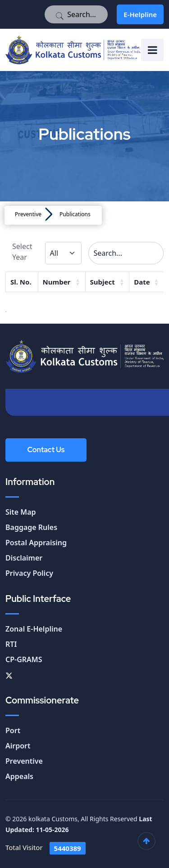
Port (13, 730)
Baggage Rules (31, 527)
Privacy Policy (29, 573)
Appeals (19, 776)
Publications (75, 214)
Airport (18, 746)
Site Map (21, 512)
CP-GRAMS (24, 659)
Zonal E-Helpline (34, 629)
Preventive (28, 214)
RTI (11, 644)
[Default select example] (64, 253)
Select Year (22, 252)
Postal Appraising (36, 543)
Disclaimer (24, 558)
